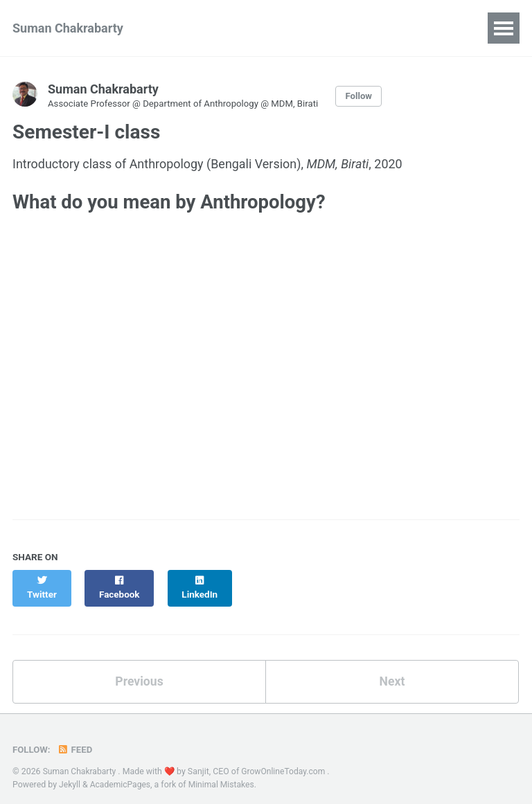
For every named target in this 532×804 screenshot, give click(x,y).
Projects (344, 28)
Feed (76, 738)
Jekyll (70, 772)
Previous (140, 669)
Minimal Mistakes (223, 772)
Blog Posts (421, 28)
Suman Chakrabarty (68, 28)
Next (392, 669)
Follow (366, 96)
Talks (281, 28)
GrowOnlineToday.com (286, 760)
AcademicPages (121, 772)
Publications (207, 28)
